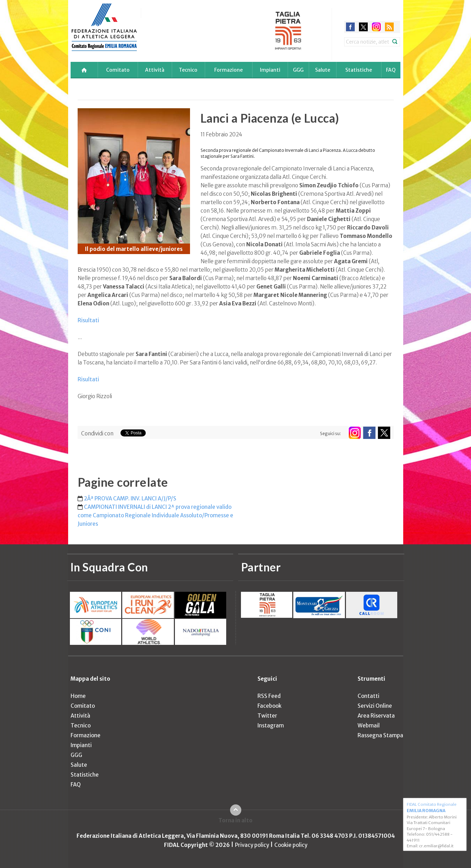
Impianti (270, 70)
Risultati (88, 320)
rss (389, 27)
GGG (298, 70)
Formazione (228, 70)
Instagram (271, 726)
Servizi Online (375, 706)
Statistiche (359, 70)
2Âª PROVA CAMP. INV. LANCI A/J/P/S (130, 498)
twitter (363, 27)
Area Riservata (376, 716)
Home (78, 696)
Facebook (269, 706)
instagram (376, 27)
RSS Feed (269, 696)
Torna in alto (235, 820)
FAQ (391, 70)
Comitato (118, 70)
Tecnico (188, 70)
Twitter (267, 716)
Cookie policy (291, 845)
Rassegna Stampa (380, 735)
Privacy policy (252, 845)
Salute (323, 70)
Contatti (368, 696)
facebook (350, 27)
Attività (155, 70)
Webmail (369, 726)
